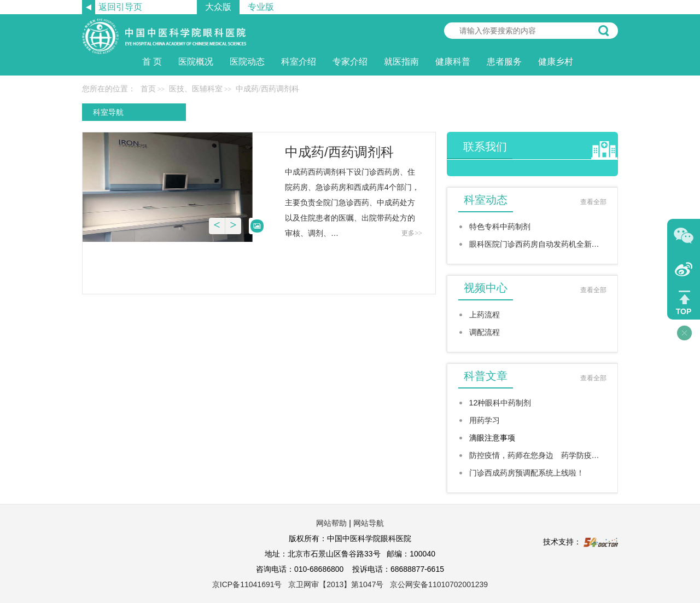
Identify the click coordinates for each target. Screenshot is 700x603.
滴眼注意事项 (492, 438)
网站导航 (369, 523)
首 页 (152, 62)
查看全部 (593, 202)
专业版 (261, 7)
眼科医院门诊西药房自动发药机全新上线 (538, 244)
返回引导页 (120, 7)
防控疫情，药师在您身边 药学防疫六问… (538, 455)
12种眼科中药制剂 (500, 403)
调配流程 (485, 332)
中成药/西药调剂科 (339, 152)
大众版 (218, 7)
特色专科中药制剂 (500, 227)
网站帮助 (331, 523)
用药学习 (485, 420)
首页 (148, 89)
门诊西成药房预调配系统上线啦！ (527, 473)
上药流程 (485, 315)
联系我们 (485, 147)
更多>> (412, 233)
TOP (684, 311)
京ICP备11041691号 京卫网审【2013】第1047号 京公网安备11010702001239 (350, 584)
